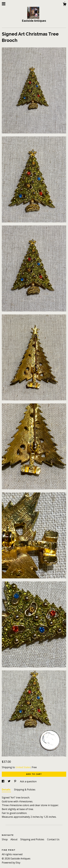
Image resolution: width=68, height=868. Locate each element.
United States (23, 767)
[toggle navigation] (4, 4)
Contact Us (53, 839)
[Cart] (65, 5)
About (14, 839)
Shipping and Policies (33, 839)
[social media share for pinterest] (15, 781)
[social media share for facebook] (3, 781)
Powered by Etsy (11, 863)
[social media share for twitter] (9, 781)
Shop (5, 839)
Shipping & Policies (25, 790)
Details (6, 790)
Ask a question (28, 781)
